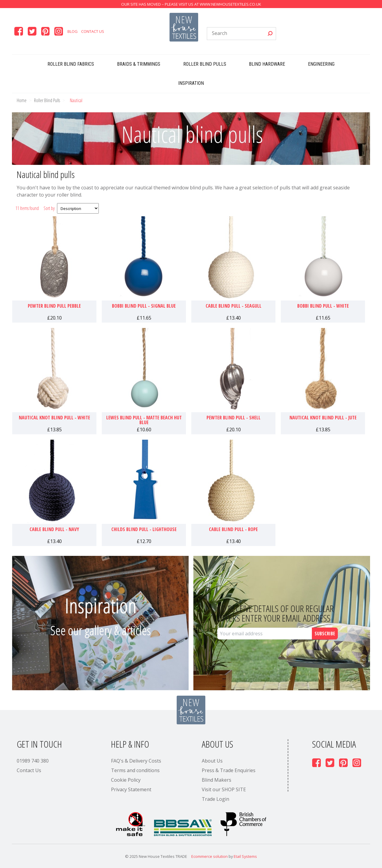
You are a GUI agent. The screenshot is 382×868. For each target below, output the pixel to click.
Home (22, 100)
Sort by (49, 208)
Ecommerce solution (210, 856)
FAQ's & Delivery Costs (136, 761)
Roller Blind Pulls (205, 64)
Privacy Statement (131, 789)
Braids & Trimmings (139, 64)
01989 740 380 (33, 761)
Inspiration (191, 83)
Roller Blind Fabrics (71, 64)
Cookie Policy (126, 780)
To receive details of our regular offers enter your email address (275, 613)
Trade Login (215, 799)
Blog (73, 31)
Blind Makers (217, 780)
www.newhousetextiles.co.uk (230, 4)
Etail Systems (245, 856)
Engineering (321, 64)
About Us (212, 761)
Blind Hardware (267, 64)
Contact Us (93, 31)
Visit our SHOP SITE (224, 789)
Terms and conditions (135, 770)
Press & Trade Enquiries (229, 770)
